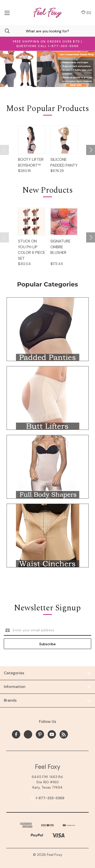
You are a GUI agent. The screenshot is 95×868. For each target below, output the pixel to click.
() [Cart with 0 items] (86, 13)
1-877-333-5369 (50, 798)
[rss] (64, 734)
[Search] (5, 31)
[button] (48, 329)
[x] (28, 734)
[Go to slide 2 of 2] (4, 150)
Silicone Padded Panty (64, 162)
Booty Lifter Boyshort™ (31, 162)
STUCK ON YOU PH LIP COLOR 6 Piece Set (32, 250)
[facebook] (16, 734)
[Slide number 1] (48, 69)
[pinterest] (40, 734)
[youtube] (52, 734)
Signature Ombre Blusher (60, 247)
